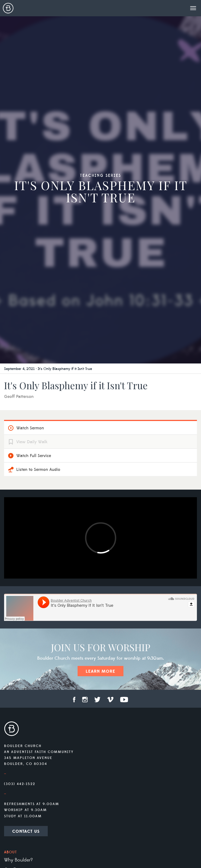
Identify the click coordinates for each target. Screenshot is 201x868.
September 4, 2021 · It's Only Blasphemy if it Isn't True (48, 369)
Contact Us (26, 831)
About (10, 852)
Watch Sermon (30, 428)
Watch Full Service (34, 456)
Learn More (100, 671)
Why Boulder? (18, 860)
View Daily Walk (32, 442)
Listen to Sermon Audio (38, 470)
